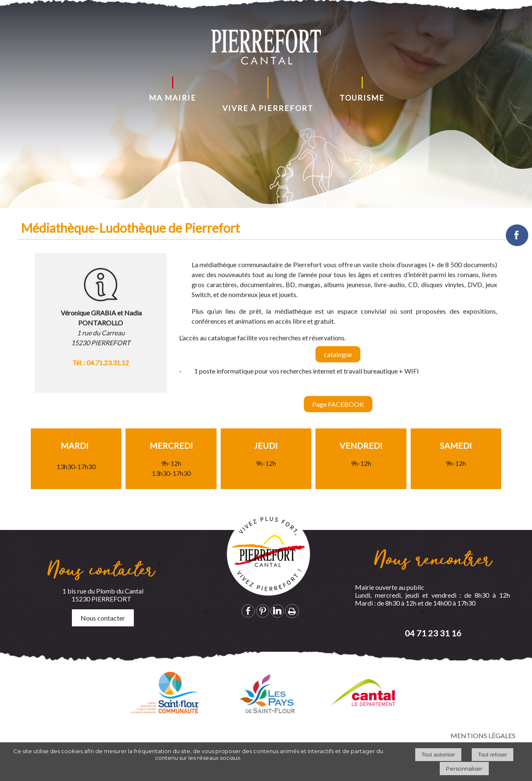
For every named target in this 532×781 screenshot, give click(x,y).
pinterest (263, 611)
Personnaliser (464, 769)
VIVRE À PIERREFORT (268, 108)
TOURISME (362, 98)
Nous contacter (103, 618)
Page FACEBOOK (338, 412)
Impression (292, 611)
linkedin (277, 611)
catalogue (338, 362)
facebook (248, 611)
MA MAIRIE (172, 98)
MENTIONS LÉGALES (483, 735)
